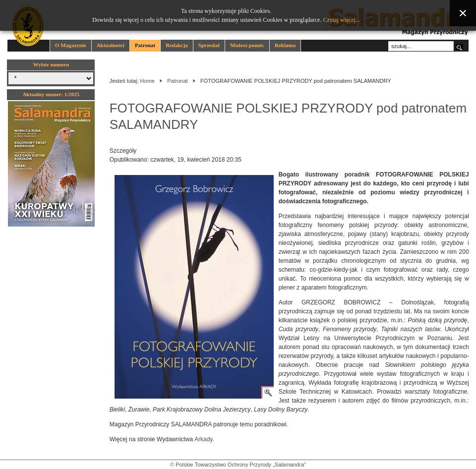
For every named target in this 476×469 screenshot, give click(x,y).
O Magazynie (71, 45)
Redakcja (177, 45)
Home (148, 81)
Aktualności (111, 45)
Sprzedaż (209, 45)
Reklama (285, 45)
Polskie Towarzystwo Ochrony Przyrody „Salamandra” (241, 465)
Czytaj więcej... (341, 20)
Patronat (145, 45)
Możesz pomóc (247, 45)
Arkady (203, 439)
